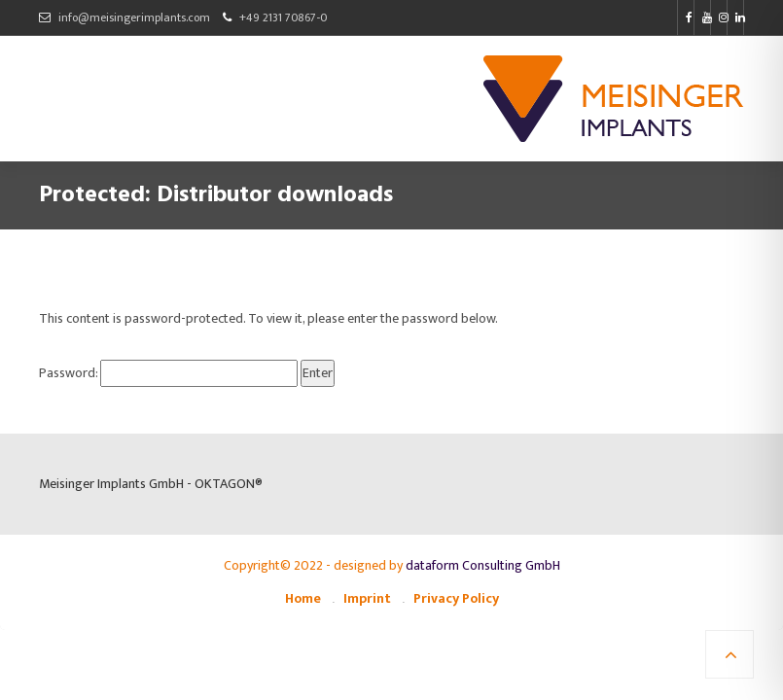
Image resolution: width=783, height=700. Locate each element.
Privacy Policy (456, 598)
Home (303, 598)
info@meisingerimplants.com (134, 17)
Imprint (367, 598)
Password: (168, 373)
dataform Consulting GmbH (483, 565)
